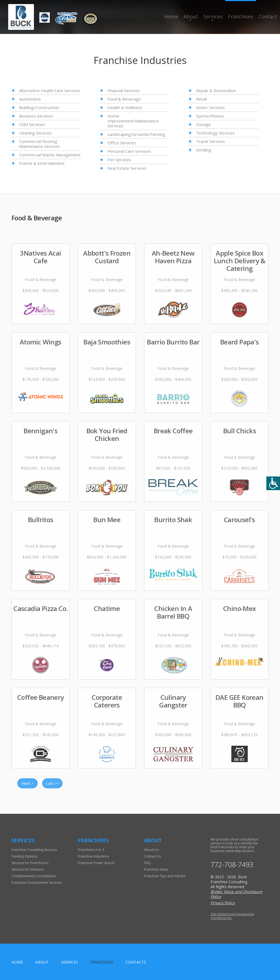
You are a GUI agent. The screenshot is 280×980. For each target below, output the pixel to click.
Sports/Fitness (210, 116)
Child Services (32, 124)
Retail (201, 99)
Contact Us (153, 856)
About (191, 16)
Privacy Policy (223, 903)
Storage (204, 124)
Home (171, 16)
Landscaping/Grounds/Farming (136, 134)
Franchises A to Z (91, 850)
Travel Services (211, 141)
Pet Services (119, 160)
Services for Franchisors (30, 863)
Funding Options (24, 856)
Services (213, 16)
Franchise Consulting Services (34, 850)
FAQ (147, 863)
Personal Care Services (129, 151)
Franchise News (156, 869)
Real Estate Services (127, 168)
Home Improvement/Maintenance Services (133, 121)
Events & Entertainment (42, 163)
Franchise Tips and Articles (165, 876)
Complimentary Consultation (34, 876)
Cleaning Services (35, 133)
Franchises (241, 16)
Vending (204, 150)
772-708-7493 (232, 865)
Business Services (36, 116)
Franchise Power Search (96, 863)
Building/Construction (39, 107)
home (17, 962)
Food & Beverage (124, 99)
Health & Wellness (125, 107)
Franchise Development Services (37, 883)
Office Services (122, 143)
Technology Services (215, 133)
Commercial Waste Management (50, 155)
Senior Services (210, 107)
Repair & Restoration (216, 91)
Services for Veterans (28, 869)
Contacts (136, 962)
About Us (151, 850)
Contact (268, 16)
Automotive (30, 99)
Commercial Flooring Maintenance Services (40, 144)
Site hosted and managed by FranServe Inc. (232, 916)
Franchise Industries (93, 856)
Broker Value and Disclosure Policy (236, 894)
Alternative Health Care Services (50, 91)
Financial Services (124, 91)
